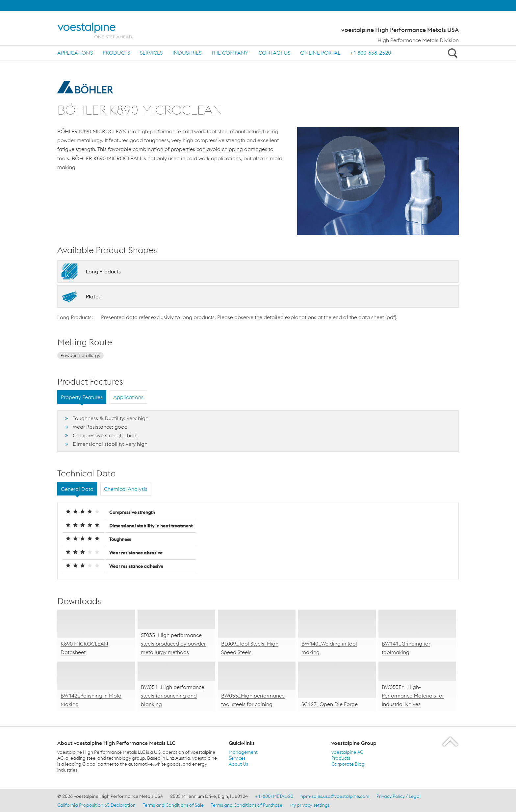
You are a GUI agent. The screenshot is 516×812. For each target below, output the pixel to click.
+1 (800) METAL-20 (274, 796)
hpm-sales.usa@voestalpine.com (335, 796)
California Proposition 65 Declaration (96, 805)
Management (243, 752)
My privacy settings (310, 805)
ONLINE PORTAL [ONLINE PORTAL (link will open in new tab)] (320, 53)
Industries (187, 53)
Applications (75, 53)
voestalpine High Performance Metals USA (400, 30)
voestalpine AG (347, 752)
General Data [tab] (77, 489)
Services (151, 53)
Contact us (274, 53)
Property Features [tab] (82, 397)
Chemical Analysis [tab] (126, 489)
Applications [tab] (128, 397)
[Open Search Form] (451, 53)
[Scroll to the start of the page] (451, 741)
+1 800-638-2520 (371, 53)
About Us (238, 764)
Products (116, 53)
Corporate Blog (348, 764)
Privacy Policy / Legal (399, 796)
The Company (230, 53)
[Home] (101, 30)
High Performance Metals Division (418, 40)
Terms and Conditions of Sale (173, 805)
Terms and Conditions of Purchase (247, 805)
